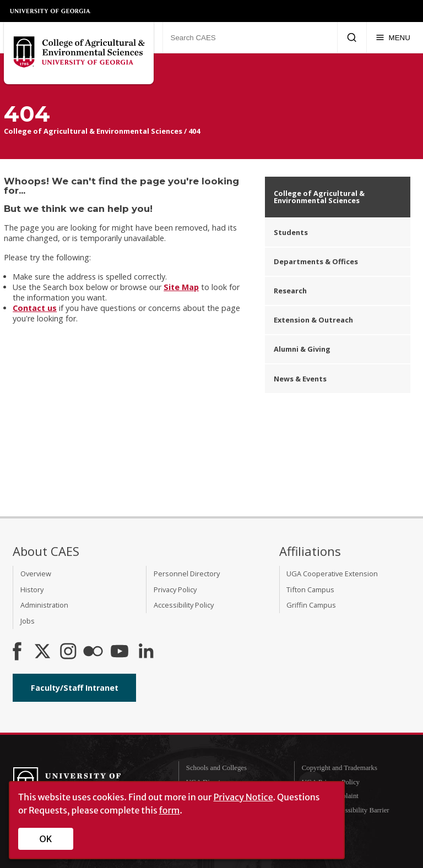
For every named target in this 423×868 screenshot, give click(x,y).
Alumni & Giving (302, 349)
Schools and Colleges (216, 768)
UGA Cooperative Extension (332, 574)
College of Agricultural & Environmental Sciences (93, 131)
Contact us (35, 308)
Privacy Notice (243, 797)
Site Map (181, 287)
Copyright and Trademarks (340, 768)
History (32, 589)
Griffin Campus (311, 605)
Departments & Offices (316, 261)
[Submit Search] (352, 37)
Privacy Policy (175, 589)
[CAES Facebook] (17, 652)
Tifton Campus (310, 589)
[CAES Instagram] (68, 652)
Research (290, 291)
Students (291, 232)
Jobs (28, 621)
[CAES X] (44, 652)
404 (194, 131)
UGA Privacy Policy (331, 782)
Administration (44, 605)
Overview (36, 574)
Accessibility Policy (184, 605)
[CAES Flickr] (93, 652)
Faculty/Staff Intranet (75, 688)
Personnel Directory (187, 574)
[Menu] (393, 37)
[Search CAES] (250, 37)
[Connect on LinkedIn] (146, 652)
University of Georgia (51, 11)
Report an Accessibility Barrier (346, 810)
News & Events (300, 379)
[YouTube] (120, 652)
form (170, 810)
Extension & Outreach (313, 320)
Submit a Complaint (330, 796)
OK (46, 839)
